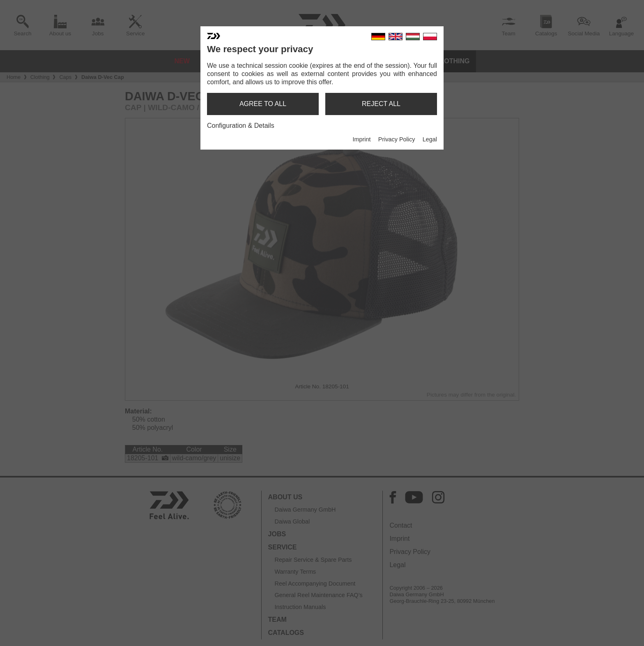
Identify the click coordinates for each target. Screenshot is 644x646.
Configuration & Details (241, 126)
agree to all (263, 104)
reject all (381, 104)
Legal (430, 139)
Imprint (361, 139)
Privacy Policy (397, 139)
